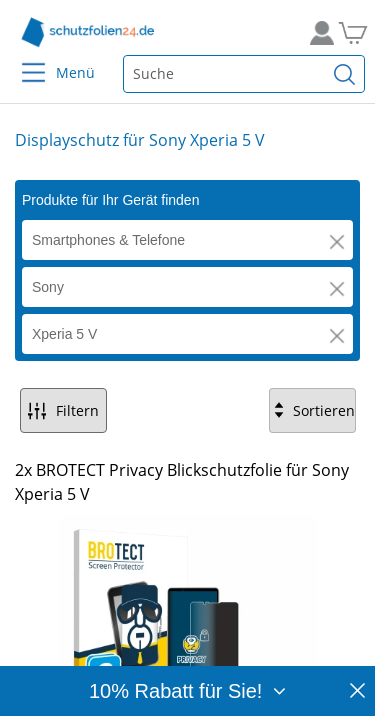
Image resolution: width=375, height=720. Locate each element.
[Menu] (21, 59)
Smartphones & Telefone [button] (108, 240)
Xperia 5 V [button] (64, 334)
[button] (337, 242)
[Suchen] (345, 74)
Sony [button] (48, 287)
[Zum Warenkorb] (350, 32)
